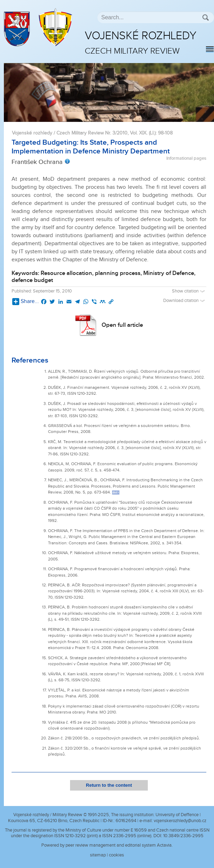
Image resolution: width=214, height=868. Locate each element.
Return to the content (109, 785)
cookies (116, 855)
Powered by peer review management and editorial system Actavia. (107, 845)
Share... (26, 302)
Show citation (189, 291)
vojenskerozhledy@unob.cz (180, 821)
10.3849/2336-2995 (183, 836)
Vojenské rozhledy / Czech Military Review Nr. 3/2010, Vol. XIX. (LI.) (84, 133)
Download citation (185, 301)
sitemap (98, 855)
